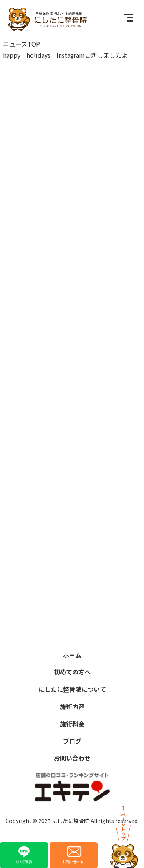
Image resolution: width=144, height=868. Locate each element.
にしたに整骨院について (72, 689)
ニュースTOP (22, 44)
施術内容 (72, 706)
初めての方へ (72, 672)
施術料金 (72, 724)
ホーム (72, 655)
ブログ (72, 741)
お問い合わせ (72, 758)
